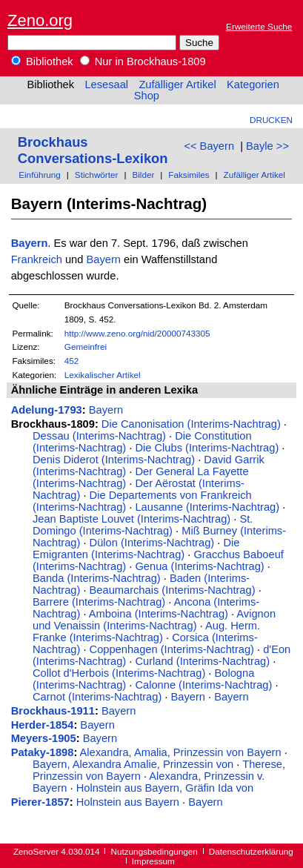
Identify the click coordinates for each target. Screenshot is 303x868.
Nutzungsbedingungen (154, 851)
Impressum (153, 861)
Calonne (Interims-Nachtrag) (203, 685)
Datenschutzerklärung (251, 851)
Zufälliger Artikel (177, 85)
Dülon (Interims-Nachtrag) (152, 543)
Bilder (143, 175)
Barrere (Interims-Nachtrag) (99, 602)
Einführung (40, 175)
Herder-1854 (43, 725)
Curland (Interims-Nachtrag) (202, 661)
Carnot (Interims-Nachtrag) (97, 697)
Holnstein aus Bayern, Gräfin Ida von (165, 788)
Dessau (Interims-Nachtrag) (99, 436)
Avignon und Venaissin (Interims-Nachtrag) (154, 620)
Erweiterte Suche (259, 26)
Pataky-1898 (43, 752)
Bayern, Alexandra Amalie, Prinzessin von (133, 764)
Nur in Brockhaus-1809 (143, 62)
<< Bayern (209, 146)
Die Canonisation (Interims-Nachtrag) (191, 424)
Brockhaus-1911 (53, 711)
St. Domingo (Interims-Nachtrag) (143, 525)
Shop (147, 96)
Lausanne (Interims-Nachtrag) (207, 507)
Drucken (271, 120)
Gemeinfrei (86, 347)
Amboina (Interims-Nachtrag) (159, 614)
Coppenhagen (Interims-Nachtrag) (172, 649)
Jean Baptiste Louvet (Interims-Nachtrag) (131, 519)
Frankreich (37, 259)
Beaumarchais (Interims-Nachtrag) (173, 590)
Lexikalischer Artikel (103, 375)
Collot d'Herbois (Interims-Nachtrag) (119, 673)
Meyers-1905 (44, 738)
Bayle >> (267, 146)
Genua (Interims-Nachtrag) (199, 566)
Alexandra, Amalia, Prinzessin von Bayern (181, 752)
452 (72, 361)
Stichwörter (97, 175)
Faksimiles (189, 175)
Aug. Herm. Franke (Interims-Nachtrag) (146, 632)
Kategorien (253, 85)
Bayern (30, 243)
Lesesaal (106, 85)
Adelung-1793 (47, 410)
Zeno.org (40, 20)
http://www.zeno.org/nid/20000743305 (137, 333)
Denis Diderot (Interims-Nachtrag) (114, 460)
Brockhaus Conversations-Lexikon (93, 150)
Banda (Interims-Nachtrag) (97, 578)
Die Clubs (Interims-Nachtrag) (207, 448)
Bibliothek (42, 62)
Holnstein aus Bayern (128, 802)
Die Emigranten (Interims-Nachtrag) (136, 549)
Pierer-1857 (40, 802)
